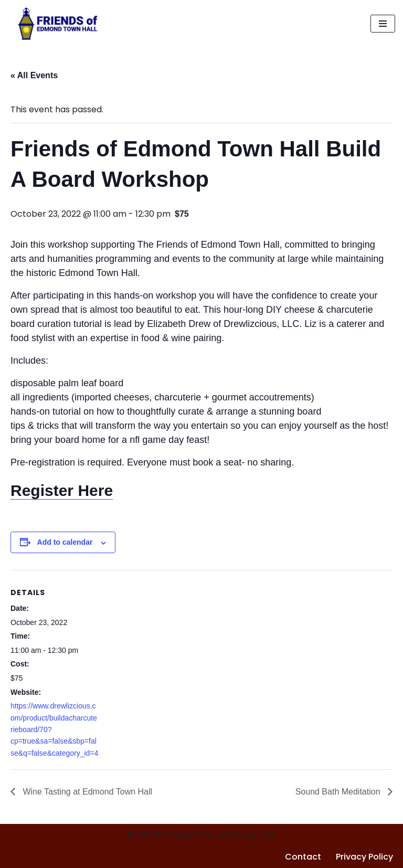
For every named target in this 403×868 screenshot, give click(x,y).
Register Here (62, 490)
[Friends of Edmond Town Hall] (55, 24)
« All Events (34, 75)
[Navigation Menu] (383, 24)
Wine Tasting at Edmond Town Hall (86, 792)
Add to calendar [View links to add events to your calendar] (65, 542)
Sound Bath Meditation (339, 792)
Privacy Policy (364, 857)
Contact (303, 857)
